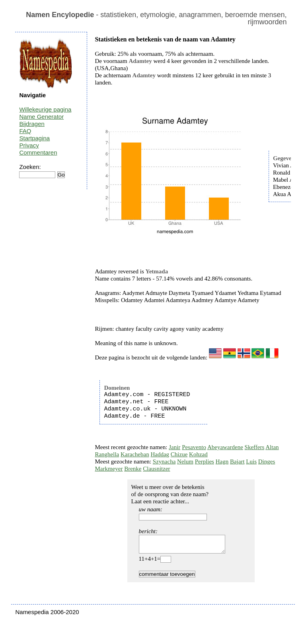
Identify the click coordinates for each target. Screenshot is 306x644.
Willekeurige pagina (45, 109)
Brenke (133, 469)
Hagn (222, 461)
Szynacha (164, 461)
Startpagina (34, 138)
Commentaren (38, 152)
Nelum (185, 461)
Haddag (160, 454)
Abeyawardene (225, 447)
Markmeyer (109, 469)
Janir (174, 447)
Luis (251, 461)
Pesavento (194, 447)
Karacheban (135, 454)
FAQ (25, 131)
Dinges (267, 461)
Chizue (179, 454)
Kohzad (198, 454)
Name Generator (41, 117)
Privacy (29, 145)
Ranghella (107, 454)
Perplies (205, 461)
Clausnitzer (156, 469)
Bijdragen (32, 124)
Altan (272, 447)
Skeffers (255, 447)
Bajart (237, 461)
